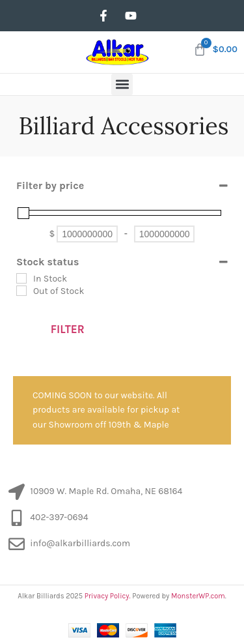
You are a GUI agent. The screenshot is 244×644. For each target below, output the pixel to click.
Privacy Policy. (108, 596)
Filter (68, 329)
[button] (122, 84)
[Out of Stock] (21, 291)
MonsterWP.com (198, 596)
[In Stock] (21, 278)
